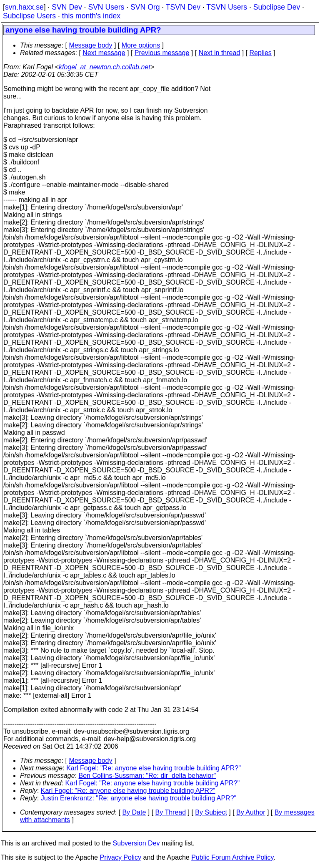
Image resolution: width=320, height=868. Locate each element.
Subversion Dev (136, 843)
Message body (90, 45)
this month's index (91, 16)
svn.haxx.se (24, 7)
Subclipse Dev (277, 7)
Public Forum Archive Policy (232, 857)
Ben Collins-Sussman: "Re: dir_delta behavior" (147, 776)
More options (141, 45)
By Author (251, 812)
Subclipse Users (29, 16)
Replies (261, 53)
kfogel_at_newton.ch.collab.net (105, 67)
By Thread (171, 812)
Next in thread (220, 53)
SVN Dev (67, 7)
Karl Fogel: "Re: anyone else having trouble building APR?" (154, 768)
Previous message (162, 53)
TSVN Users (227, 7)
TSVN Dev (183, 7)
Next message (104, 53)
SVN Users (106, 7)
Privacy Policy (120, 857)
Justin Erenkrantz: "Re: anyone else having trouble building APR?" (139, 798)
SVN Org (145, 7)
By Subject (211, 812)
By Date (134, 812)
